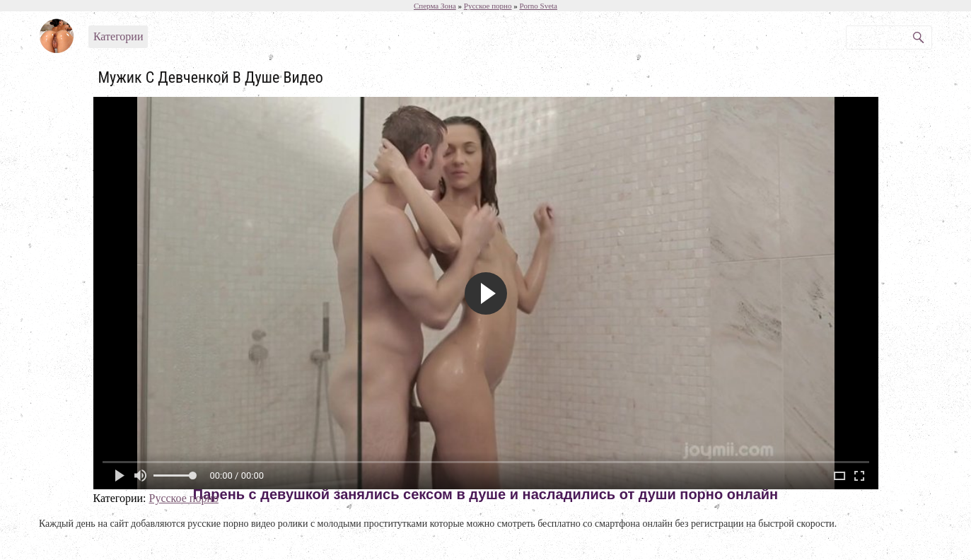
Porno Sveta (538, 6)
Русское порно (183, 498)
